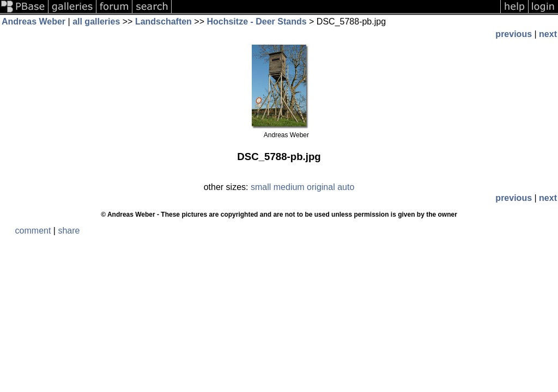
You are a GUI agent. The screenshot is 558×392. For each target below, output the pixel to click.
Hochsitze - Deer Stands (256, 22)
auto (346, 187)
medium (289, 187)
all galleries (96, 22)
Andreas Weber (34, 22)
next (548, 34)
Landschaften (163, 22)
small (261, 187)
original (321, 187)
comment (33, 231)
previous (514, 34)
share (69, 231)
